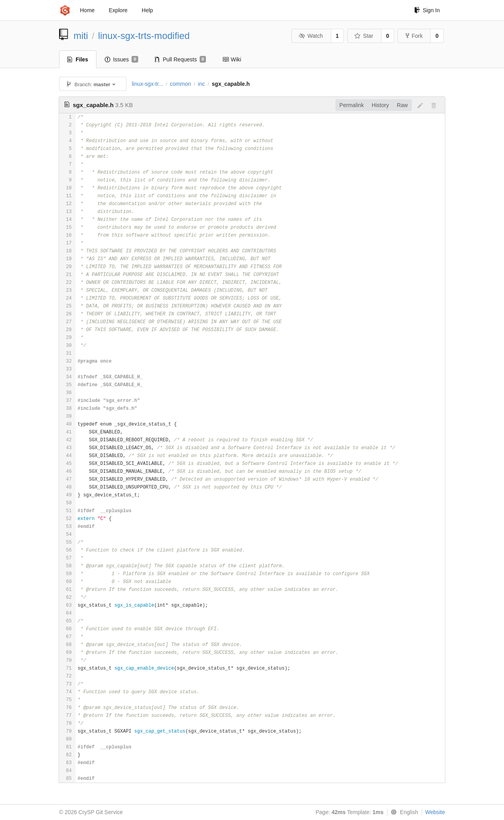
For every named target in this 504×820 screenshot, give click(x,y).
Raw (402, 105)
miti (81, 36)
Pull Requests (181, 59)
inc (202, 84)
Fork (414, 36)
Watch (311, 36)
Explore (118, 10)
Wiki (232, 59)
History (380, 105)
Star (364, 36)
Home (87, 10)
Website (435, 812)
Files (78, 59)
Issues (121, 59)
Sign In (427, 10)
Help (147, 10)
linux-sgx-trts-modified (144, 36)
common (180, 84)
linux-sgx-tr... (147, 84)
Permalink (352, 105)
